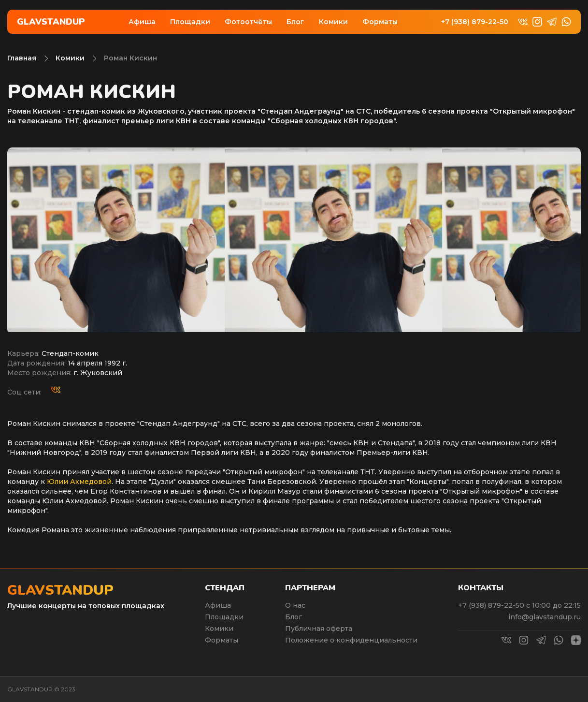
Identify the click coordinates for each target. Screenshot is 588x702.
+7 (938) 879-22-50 (475, 22)
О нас (295, 605)
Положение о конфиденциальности (351, 640)
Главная (22, 58)
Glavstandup (51, 22)
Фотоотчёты (248, 22)
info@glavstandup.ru (545, 617)
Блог (295, 22)
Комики (333, 22)
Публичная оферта (319, 629)
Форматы (380, 22)
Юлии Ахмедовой (79, 482)
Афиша (142, 22)
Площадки (190, 22)
